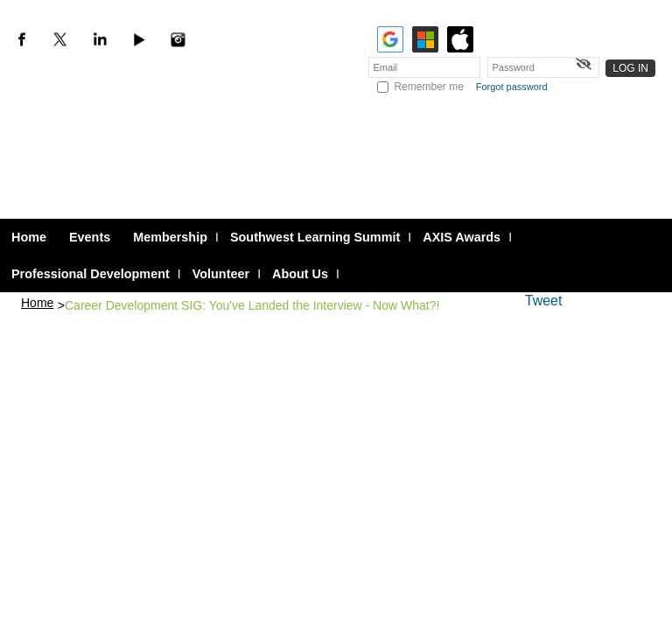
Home (37, 303)
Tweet (544, 301)
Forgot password (512, 87)
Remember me (428, 87)
